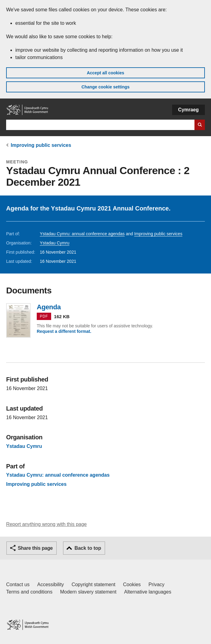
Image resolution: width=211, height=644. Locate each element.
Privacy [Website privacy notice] (156, 584)
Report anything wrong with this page (46, 524)
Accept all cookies (105, 73)
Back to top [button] (88, 548)
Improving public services (41, 145)
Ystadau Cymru (55, 243)
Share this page (35, 548)
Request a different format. (64, 331)
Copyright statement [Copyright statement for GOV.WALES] (94, 584)
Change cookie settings (105, 87)
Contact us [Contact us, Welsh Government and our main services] (18, 584)
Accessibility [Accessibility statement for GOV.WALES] (50, 584)
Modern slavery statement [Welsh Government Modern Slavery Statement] (88, 592)
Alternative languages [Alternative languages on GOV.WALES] (148, 592)
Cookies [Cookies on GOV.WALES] (132, 584)
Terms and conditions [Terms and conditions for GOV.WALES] (29, 592)
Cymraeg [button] (188, 110)
